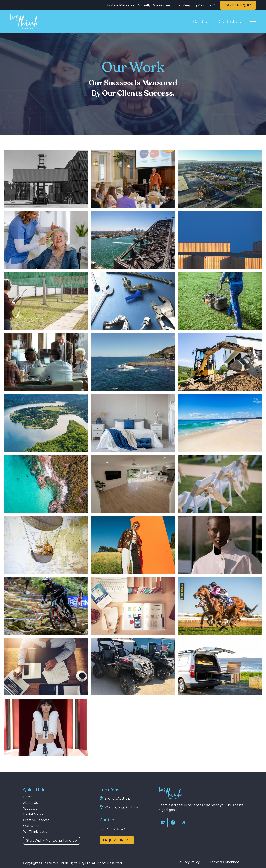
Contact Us (230, 21)
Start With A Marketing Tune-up (52, 841)
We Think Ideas (35, 832)
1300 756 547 (115, 829)
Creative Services (36, 820)
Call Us (200, 21)
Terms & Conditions (224, 862)
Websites (30, 809)
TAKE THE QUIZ (238, 5)
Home (28, 797)
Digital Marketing (36, 814)
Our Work (31, 826)
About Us (30, 803)
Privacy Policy (189, 862)
